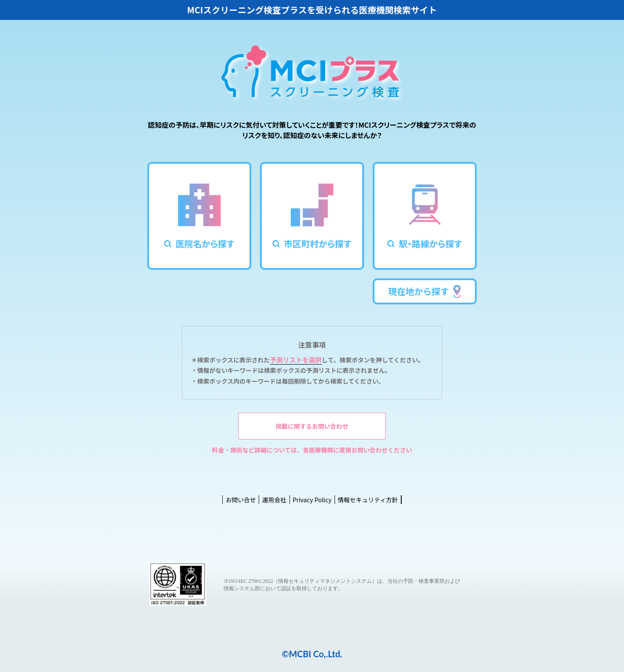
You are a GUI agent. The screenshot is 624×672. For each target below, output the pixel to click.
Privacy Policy (312, 500)
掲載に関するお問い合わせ (312, 426)
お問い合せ (241, 500)
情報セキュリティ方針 (368, 500)
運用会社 (274, 500)
